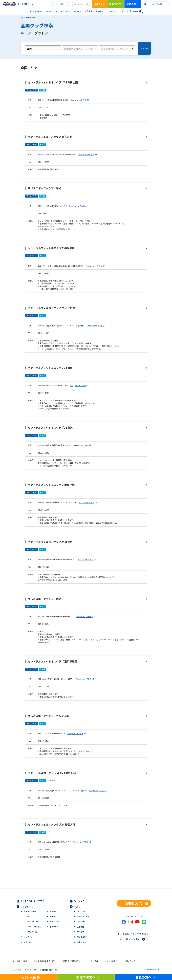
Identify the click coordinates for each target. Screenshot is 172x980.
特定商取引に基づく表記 (50, 970)
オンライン (65, 11)
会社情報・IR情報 (20, 961)
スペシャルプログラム (34, 927)
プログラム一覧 (32, 932)
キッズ (77, 907)
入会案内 (89, 11)
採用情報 (94, 961)
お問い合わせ (130, 961)
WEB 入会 (134, 903)
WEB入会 (100, 4)
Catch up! (79, 901)
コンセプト (81, 911)
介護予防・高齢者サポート (73, 961)
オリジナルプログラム (34, 922)
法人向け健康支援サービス (45, 961)
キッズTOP (60, 4)
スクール (77, 11)
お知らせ (100, 11)
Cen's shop (134, 11)
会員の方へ (133, 4)
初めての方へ (116, 4)
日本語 (159, 4)
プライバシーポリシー (32, 970)
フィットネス (27, 907)
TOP (22, 17)
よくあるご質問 (111, 961)
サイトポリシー (18, 970)
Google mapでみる (78, 100)
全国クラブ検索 (35, 11)
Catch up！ (114, 11)
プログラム (28, 916)
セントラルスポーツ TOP (32, 901)
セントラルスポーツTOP (81, 4)
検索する (144, 48)
